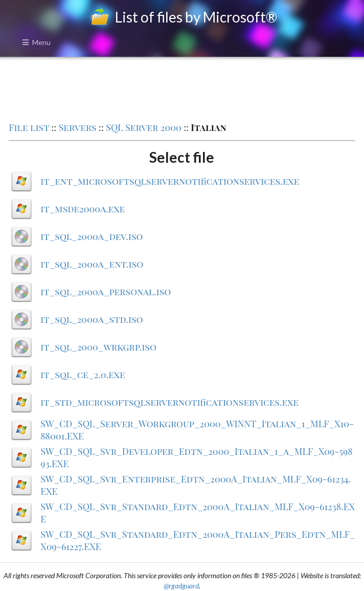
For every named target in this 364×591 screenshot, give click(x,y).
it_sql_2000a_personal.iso (106, 292)
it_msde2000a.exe (83, 209)
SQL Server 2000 (144, 127)
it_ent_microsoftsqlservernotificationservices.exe (170, 181)
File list (29, 127)
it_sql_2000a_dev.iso (92, 236)
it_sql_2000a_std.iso (92, 319)
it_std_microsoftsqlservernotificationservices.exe (169, 402)
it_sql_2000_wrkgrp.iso (98, 347)
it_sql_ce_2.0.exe (83, 375)
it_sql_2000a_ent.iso (92, 264)
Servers (78, 127)
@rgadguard (181, 586)
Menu (36, 42)
